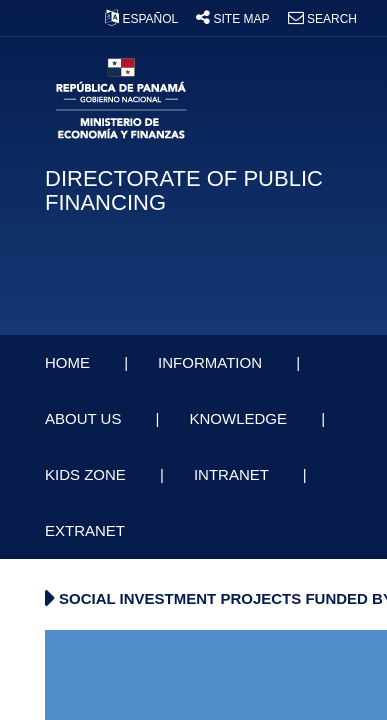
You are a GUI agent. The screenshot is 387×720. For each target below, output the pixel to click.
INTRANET (233, 474)
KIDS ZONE (87, 474)
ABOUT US (85, 418)
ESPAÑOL (143, 19)
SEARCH (322, 19)
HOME (69, 362)
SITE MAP (234, 19)
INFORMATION (212, 362)
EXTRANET (87, 530)
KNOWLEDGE (240, 418)
